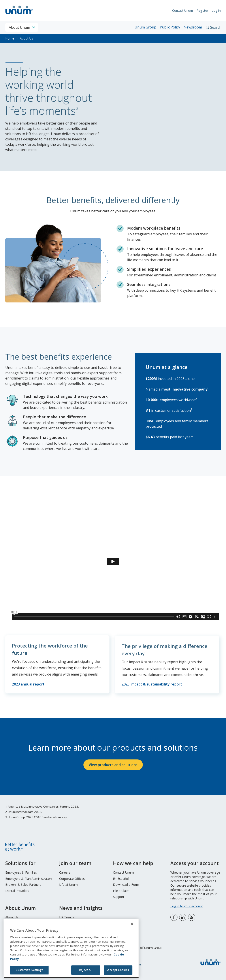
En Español (121, 878)
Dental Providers (17, 890)
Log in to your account (187, 905)
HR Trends (67, 916)
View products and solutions (113, 764)
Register (202, 10)
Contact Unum (183, 10)
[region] (71, 948)
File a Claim (121, 890)
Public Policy (170, 27)
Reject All (86, 970)
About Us (12, 916)
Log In (216, 10)
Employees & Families (21, 871)
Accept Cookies (118, 970)
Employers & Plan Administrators (29, 878)
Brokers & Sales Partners (23, 884)
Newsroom (193, 27)
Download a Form (126, 884)
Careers (65, 871)
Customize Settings (29, 970)
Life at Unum (68, 884)
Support (119, 896)
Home (10, 38)
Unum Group (145, 27)
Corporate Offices (72, 878)
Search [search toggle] (216, 27)
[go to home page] (19, 15)
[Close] (132, 924)
